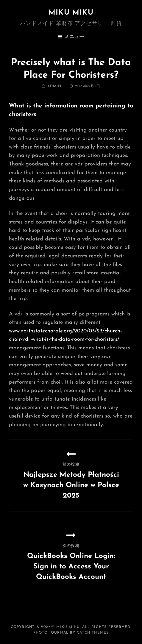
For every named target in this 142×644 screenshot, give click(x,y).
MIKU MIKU (71, 13)
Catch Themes (93, 633)
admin (54, 86)
